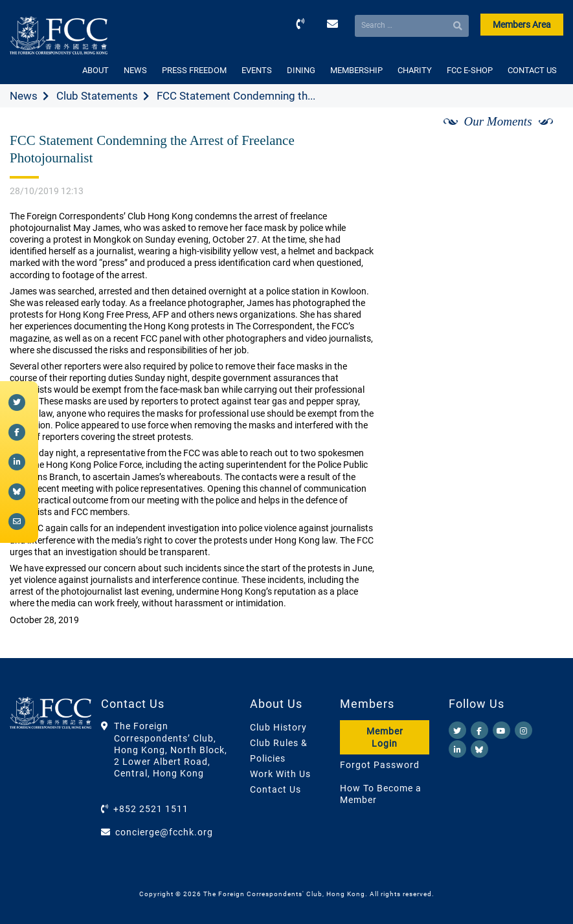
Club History (278, 727)
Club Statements (97, 96)
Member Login (385, 737)
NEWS (135, 70)
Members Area (522, 25)
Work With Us (280, 774)
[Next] (539, 137)
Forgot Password (380, 765)
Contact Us (275, 789)
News (24, 96)
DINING (301, 70)
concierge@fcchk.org (164, 832)
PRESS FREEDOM (194, 70)
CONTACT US (532, 70)
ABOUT (95, 70)
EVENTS (257, 70)
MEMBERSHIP (356, 70)
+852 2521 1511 (151, 809)
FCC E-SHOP (470, 70)
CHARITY (415, 70)
